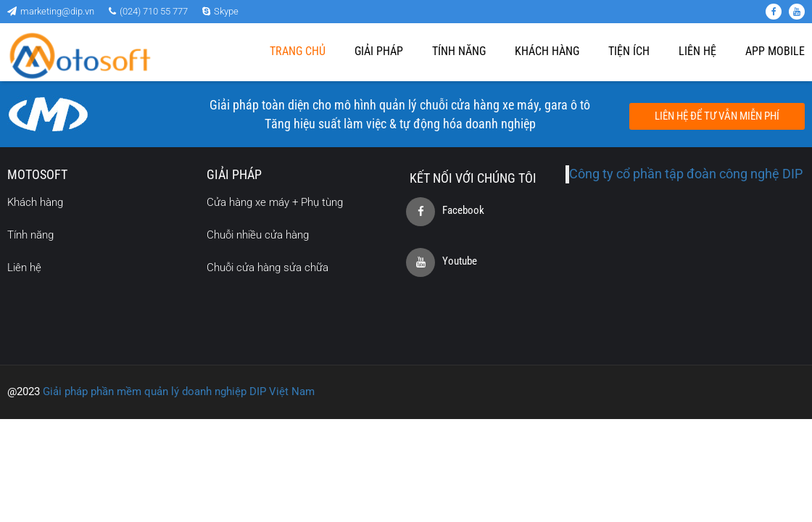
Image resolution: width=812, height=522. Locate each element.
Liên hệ (24, 268)
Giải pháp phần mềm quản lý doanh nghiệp (145, 391)
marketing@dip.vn (51, 11)
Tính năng (459, 51)
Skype (220, 11)
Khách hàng (547, 51)
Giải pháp (379, 51)
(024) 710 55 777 (148, 11)
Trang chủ (298, 51)
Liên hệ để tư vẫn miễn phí (717, 116)
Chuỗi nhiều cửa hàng (258, 235)
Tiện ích (629, 51)
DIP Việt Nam (281, 391)
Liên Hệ (697, 51)
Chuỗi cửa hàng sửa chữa (268, 268)
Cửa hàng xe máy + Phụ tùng (275, 202)
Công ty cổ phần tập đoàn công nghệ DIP (686, 174)
